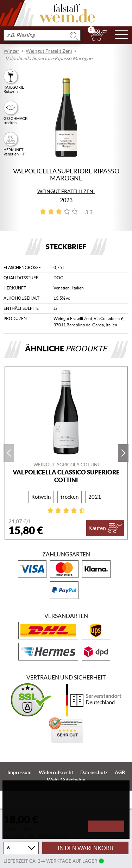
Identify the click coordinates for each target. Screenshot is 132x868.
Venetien (62, 288)
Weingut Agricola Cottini (66, 465)
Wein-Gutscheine (66, 780)
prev (9, 453)
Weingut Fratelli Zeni (49, 51)
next (123, 453)
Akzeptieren (106, 826)
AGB (120, 772)
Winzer (11, 51)
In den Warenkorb (85, 848)
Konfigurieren (25, 827)
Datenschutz (94, 772)
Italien (78, 288)
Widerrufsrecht (56, 772)
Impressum (20, 772)
